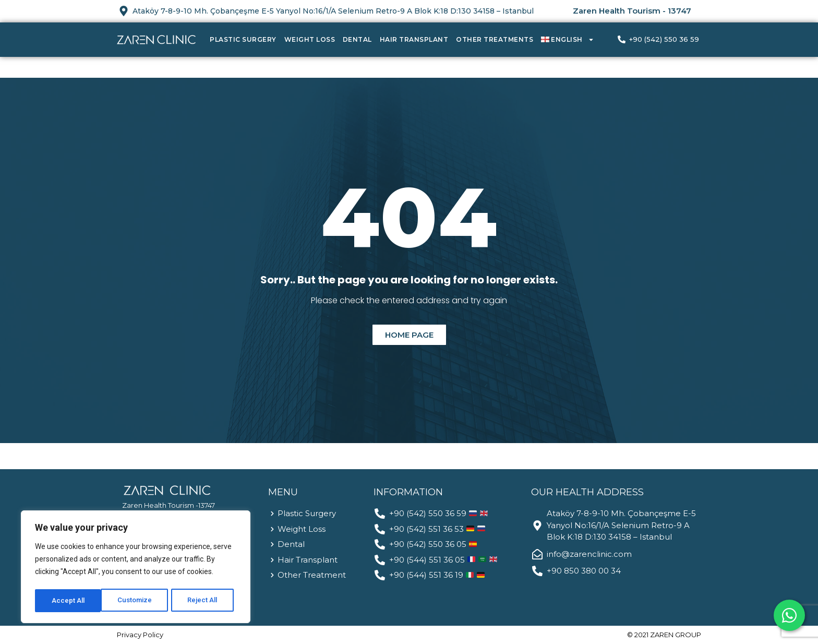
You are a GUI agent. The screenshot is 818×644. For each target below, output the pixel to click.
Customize (69, 601)
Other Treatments (495, 39)
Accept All (204, 601)
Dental (357, 39)
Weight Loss (310, 39)
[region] (136, 568)
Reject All (137, 601)
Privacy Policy (140, 635)
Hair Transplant (414, 39)
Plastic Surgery (243, 39)
